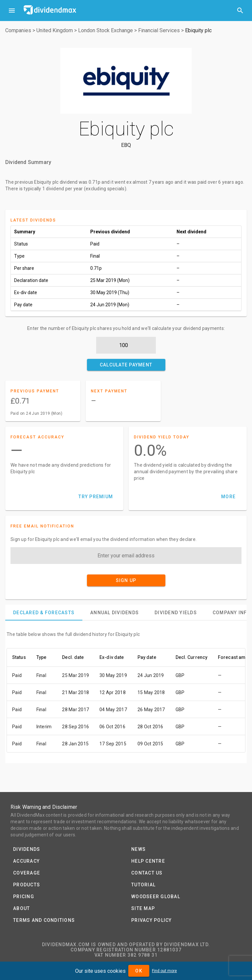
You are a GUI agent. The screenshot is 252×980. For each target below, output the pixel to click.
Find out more (164, 971)
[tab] (44, 613)
